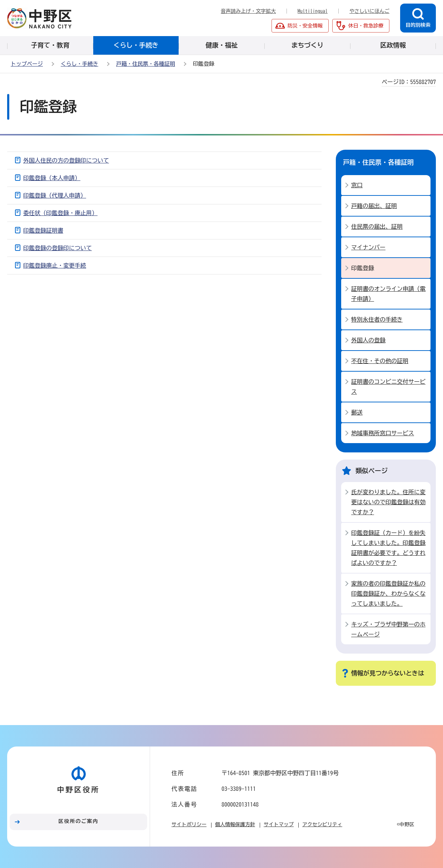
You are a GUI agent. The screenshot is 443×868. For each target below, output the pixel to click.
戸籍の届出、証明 (374, 206)
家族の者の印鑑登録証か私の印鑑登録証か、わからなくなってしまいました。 (388, 594)
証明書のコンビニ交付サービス (388, 387)
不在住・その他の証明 (380, 361)
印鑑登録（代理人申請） (55, 195)
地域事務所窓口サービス (383, 433)
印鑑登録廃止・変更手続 (55, 266)
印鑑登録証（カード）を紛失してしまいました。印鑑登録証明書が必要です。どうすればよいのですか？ (388, 548)
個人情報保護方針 (235, 824)
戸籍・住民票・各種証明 (146, 64)
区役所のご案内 (79, 821)
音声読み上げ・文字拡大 (248, 11)
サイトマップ (279, 824)
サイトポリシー (189, 824)
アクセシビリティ (322, 824)
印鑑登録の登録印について (58, 248)
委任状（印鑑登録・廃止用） (60, 213)
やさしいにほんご (369, 11)
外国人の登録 (368, 340)
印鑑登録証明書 (43, 230)
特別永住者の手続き (377, 319)
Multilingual (313, 11)
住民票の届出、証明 (377, 227)
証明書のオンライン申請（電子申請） (388, 294)
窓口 (357, 185)
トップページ (27, 64)
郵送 (357, 412)
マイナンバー (368, 247)
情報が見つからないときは (388, 673)
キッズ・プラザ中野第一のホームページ (388, 629)
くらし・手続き (79, 64)
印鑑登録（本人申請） (52, 178)
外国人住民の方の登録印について (66, 160)
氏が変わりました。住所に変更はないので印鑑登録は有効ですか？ (388, 502)
